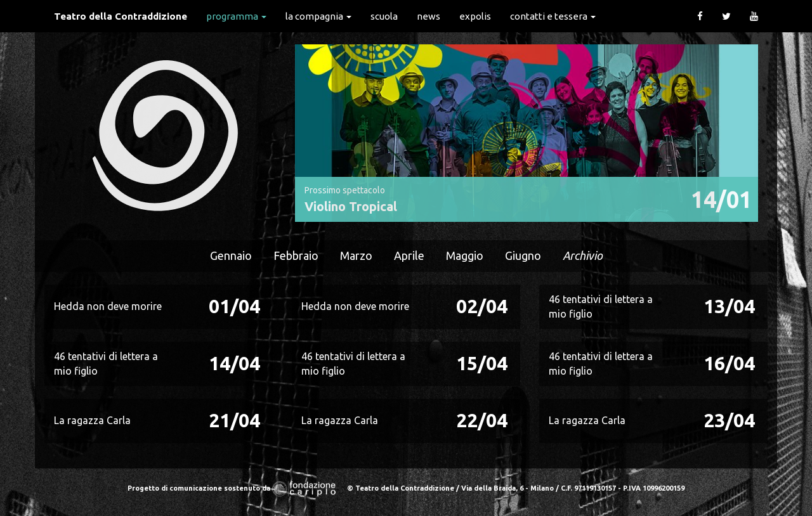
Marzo (356, 255)
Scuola (384, 16)
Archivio (583, 255)
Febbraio (296, 255)
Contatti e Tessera (553, 16)
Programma (236, 16)
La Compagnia (318, 16)
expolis (475, 16)
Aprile (409, 255)
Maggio (465, 255)
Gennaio (231, 255)
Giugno (523, 255)
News (429, 16)
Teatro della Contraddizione (121, 16)
